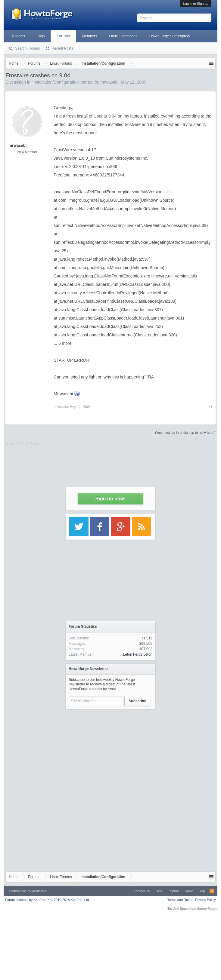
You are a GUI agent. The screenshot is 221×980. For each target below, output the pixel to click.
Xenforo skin (17, 891)
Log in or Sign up (196, 4)
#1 (210, 407)
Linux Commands (123, 36)
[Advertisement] (110, 750)
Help (159, 891)
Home (189, 891)
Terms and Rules (180, 900)
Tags (41, 36)
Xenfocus (39, 891)
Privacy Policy (205, 900)
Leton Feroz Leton (138, 654)
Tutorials (18, 36)
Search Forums (27, 48)
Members (89, 36)
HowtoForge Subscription (170, 36)
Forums (63, 36)
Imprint (174, 891)
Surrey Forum (207, 908)
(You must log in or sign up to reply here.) (185, 433)
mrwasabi (61, 407)
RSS (212, 891)
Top (202, 891)
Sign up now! (110, 499)
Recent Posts (62, 48)
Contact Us (142, 891)
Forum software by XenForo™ (47, 900)
